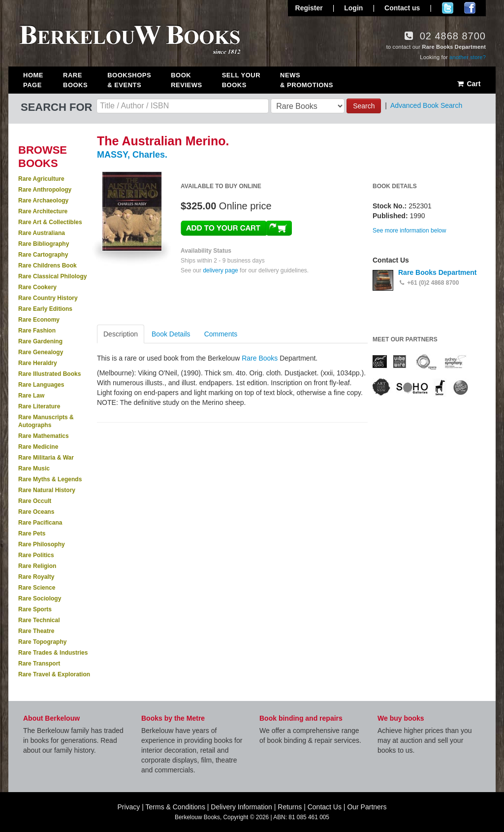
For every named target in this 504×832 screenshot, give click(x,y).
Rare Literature (39, 406)
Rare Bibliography (44, 244)
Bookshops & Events (129, 80)
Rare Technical (39, 620)
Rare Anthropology (45, 190)
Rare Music (34, 468)
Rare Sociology (40, 599)
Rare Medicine (38, 447)
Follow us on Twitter (448, 8)
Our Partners (367, 807)
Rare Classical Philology (52, 276)
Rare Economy (39, 320)
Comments (221, 334)
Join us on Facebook (470, 8)
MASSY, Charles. (132, 155)
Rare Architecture (43, 211)
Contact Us (325, 807)
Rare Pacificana (40, 523)
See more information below (409, 231)
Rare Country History (48, 298)
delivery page (220, 270)
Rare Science (37, 588)
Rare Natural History (47, 490)
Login (353, 8)
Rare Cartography (43, 255)
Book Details (171, 334)
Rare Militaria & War (46, 458)
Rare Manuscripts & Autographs (46, 421)
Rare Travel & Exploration (54, 674)
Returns (290, 807)
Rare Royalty (36, 577)
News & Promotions (307, 80)
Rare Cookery (37, 287)
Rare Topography (42, 642)
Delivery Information (241, 807)
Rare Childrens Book (47, 266)
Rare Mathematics (44, 436)
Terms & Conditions (175, 807)
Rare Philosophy (42, 544)
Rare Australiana (42, 233)
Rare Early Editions (45, 309)
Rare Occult (35, 501)
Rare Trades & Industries (53, 653)
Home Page (33, 80)
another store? (468, 57)
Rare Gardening (40, 341)
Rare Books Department (438, 272)
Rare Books (75, 80)
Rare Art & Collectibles (50, 222)
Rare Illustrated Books (49, 374)
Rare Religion (37, 566)
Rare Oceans (36, 512)
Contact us (402, 8)
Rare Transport (39, 664)
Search (364, 106)
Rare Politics (36, 555)
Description (121, 334)
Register (309, 8)
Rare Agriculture (41, 179)
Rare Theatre (36, 631)
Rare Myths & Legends (50, 479)
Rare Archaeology (43, 200)
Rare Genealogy (41, 352)
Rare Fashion (37, 331)
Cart (468, 84)
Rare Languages (41, 385)
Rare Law (31, 396)
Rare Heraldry (38, 363)
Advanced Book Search (426, 105)
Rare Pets (32, 533)
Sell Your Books (241, 80)
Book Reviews (186, 80)
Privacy (128, 807)
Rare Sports (35, 609)
